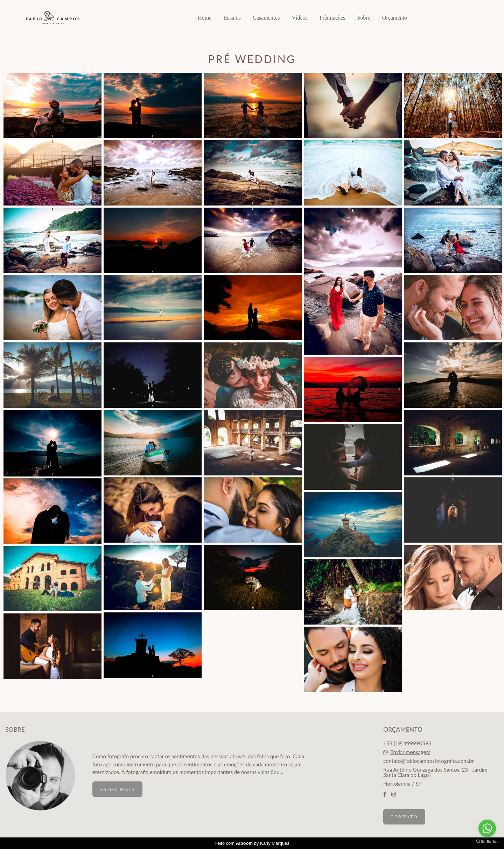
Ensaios (232, 18)
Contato (404, 817)
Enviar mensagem (410, 752)
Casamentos (266, 18)
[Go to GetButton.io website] (487, 842)
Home (205, 18)
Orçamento (395, 18)
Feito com (252, 843)
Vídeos (299, 18)
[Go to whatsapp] (487, 828)
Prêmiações (332, 18)
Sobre (363, 18)
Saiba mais (117, 789)
